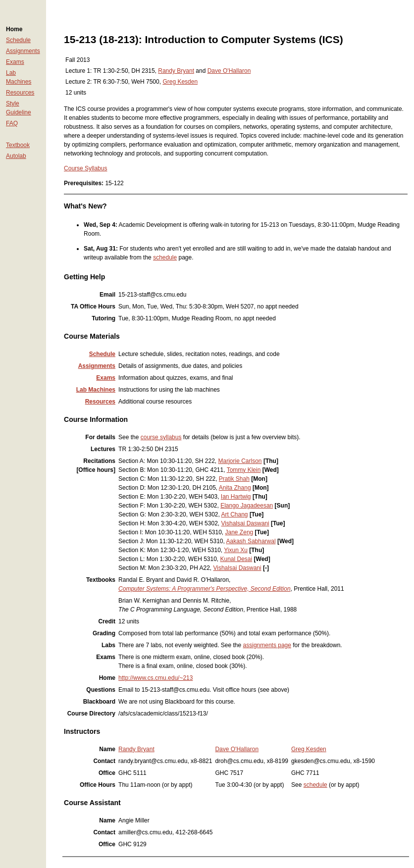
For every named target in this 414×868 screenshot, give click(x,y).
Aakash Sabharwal (251, 541)
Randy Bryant (176, 71)
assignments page (267, 645)
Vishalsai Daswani (245, 523)
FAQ (12, 123)
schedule (165, 257)
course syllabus (161, 437)
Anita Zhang (235, 488)
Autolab (16, 156)
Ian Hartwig (236, 497)
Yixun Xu (236, 550)
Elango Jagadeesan (247, 506)
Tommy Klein (244, 470)
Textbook (18, 145)
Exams (15, 62)
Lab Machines (96, 390)
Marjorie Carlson (240, 461)
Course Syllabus (85, 168)
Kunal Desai (236, 559)
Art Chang (235, 514)
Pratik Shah (234, 479)
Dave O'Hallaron (229, 71)
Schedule (18, 40)
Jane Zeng (239, 532)
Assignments (23, 51)
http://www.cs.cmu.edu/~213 (155, 678)
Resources (20, 93)
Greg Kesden (180, 82)
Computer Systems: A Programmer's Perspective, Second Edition (205, 589)
